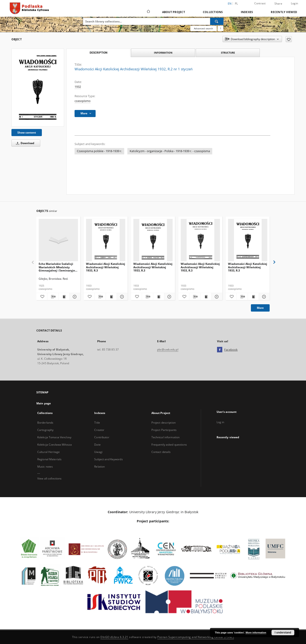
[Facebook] (220, 350)
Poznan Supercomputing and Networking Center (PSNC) (196, 637)
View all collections (49, 478)
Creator (99, 430)
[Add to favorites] (289, 39)
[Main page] (148, 12)
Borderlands (45, 423)
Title (97, 423)
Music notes (45, 467)
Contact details (161, 452)
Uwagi (98, 452)
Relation (99, 467)
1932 (78, 87)
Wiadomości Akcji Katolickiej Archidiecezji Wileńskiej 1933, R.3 (106, 267)
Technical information (166, 437)
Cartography (45, 430)
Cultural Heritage (48, 452)
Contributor (102, 437)
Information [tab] (163, 53)
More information (256, 633)
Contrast (260, 3)
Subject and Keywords (108, 459)
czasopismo (83, 101)
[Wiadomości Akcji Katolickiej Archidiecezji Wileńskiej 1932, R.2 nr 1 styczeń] (38, 88)
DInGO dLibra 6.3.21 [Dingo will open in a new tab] (114, 637)
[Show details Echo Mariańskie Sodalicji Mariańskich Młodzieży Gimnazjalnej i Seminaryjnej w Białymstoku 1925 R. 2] (74, 297)
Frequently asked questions (169, 445)
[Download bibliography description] (53, 297)
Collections (213, 12)
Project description (164, 423)
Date (97, 445)
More (260, 308)
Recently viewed (284, 12)
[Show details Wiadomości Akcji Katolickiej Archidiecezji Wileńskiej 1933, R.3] (122, 297)
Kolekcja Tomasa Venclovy (54, 437)
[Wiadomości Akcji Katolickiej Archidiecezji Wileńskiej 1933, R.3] (106, 240)
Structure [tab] (228, 53)
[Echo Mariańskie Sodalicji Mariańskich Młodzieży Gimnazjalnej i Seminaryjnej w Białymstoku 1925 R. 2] (58, 240)
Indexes (247, 12)
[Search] (217, 21)
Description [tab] (98, 53)
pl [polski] (236, 4)
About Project (174, 12)
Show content (27, 133)
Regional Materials (49, 459)
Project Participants (164, 430)
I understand (283, 633)
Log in (220, 422)
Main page (44, 403)
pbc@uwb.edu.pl (168, 349)
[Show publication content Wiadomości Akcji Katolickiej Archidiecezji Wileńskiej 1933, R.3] (111, 297)
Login (294, 3)
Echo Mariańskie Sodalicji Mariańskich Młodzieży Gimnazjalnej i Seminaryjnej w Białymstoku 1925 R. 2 (58, 267)
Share (278, 4)
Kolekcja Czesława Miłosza (55, 445)
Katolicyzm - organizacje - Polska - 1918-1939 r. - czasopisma (170, 151)
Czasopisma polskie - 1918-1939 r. (99, 151)
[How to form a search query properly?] (220, 28)
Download (24, 143)
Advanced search (203, 28)
